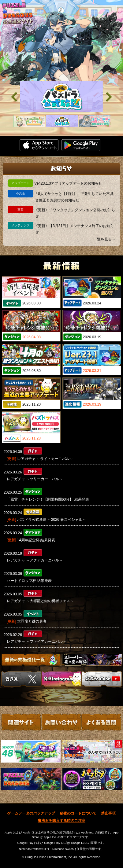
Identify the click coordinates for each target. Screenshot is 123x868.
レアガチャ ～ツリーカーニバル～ (35, 479)
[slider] (61, 97)
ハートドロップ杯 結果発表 (29, 581)
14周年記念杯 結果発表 (36, 540)
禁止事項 (108, 813)
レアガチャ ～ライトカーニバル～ (45, 459)
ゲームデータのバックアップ (31, 813)
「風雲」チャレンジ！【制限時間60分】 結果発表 (48, 499)
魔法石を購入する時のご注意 (61, 821)
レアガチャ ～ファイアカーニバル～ (37, 642)
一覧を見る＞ (104, 239)
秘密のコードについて (78, 813)
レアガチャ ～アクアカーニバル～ (35, 560)
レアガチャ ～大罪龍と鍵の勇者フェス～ (40, 601)
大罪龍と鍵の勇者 (32, 621)
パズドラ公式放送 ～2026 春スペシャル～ (52, 520)
